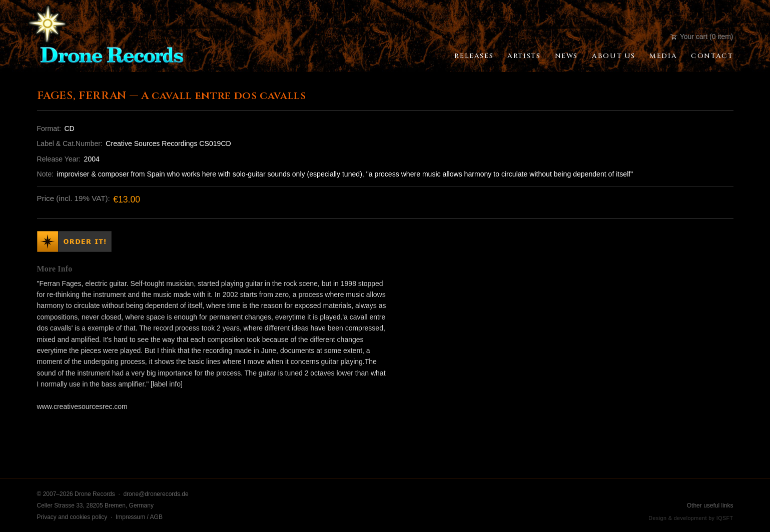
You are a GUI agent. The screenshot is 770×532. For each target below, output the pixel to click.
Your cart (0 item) (702, 36)
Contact (712, 56)
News (566, 56)
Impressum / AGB (139, 517)
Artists (524, 56)
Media (663, 56)
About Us (614, 56)
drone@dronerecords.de (156, 494)
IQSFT (725, 518)
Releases (474, 56)
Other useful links (710, 505)
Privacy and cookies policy (72, 517)
